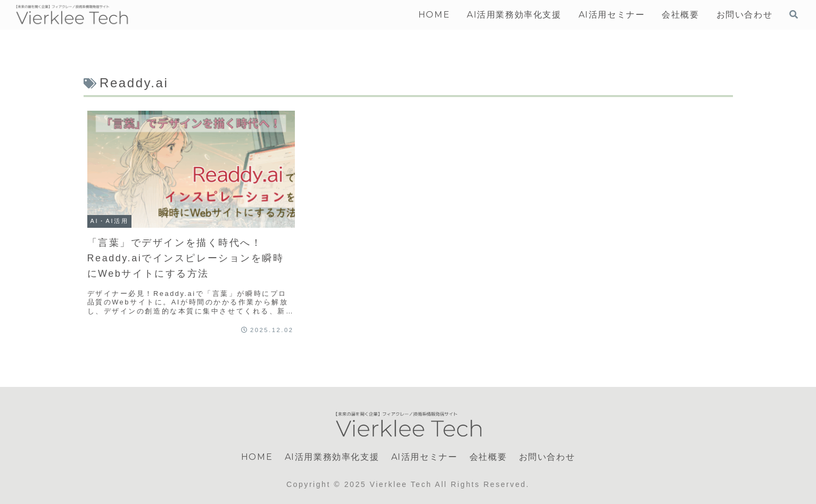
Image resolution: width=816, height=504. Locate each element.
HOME (257, 457)
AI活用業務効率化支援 (332, 457)
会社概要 (488, 457)
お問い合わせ (547, 457)
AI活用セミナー (425, 457)
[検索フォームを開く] (794, 14)
